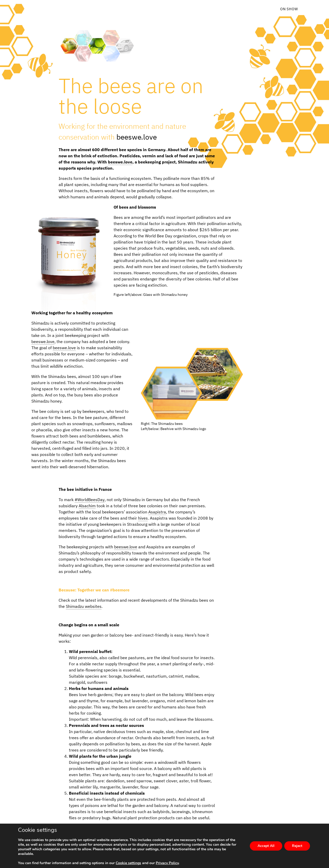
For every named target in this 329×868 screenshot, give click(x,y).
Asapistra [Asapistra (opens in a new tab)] (157, 512)
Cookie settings (128, 863)
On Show (289, 9)
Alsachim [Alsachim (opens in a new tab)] (87, 506)
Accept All (266, 846)
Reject (297, 846)
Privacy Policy (167, 863)
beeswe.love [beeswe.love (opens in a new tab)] (137, 137)
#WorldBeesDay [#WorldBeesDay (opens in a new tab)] (90, 500)
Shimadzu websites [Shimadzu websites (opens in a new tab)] (84, 606)
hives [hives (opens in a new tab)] (143, 518)
